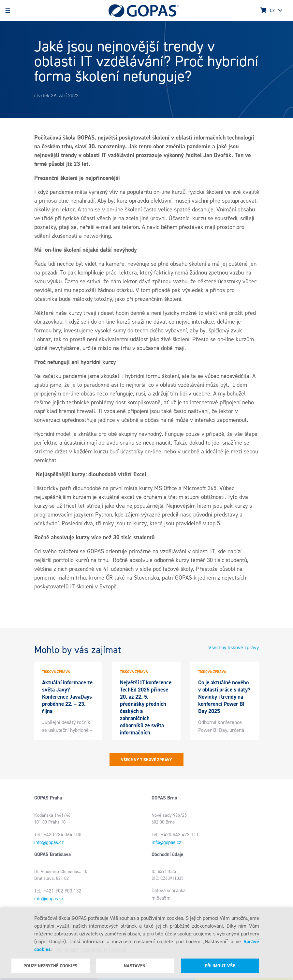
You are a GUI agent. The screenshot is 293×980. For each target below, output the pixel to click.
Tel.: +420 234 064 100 (58, 835)
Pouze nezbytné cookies (50, 966)
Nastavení (135, 966)
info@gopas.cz (49, 842)
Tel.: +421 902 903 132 (58, 891)
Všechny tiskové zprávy (234, 647)
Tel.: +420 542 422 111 (175, 835)
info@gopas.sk (49, 899)
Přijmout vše (220, 966)
